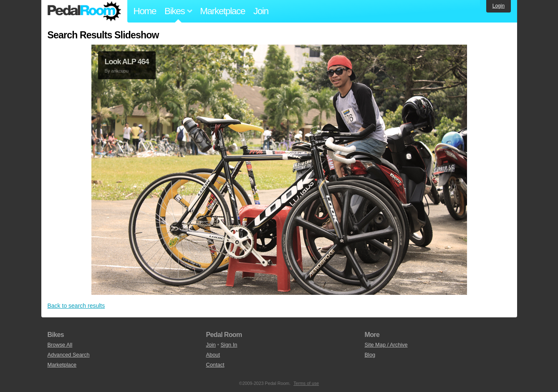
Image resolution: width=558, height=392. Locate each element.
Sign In (229, 345)
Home (145, 11)
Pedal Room (84, 11)
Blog (370, 355)
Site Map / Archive (386, 345)
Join (261, 11)
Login (499, 6)
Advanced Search (69, 355)
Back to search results (76, 306)
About (213, 355)
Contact (215, 365)
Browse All (60, 345)
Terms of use (306, 383)
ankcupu (120, 71)
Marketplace (222, 11)
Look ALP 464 (127, 62)
